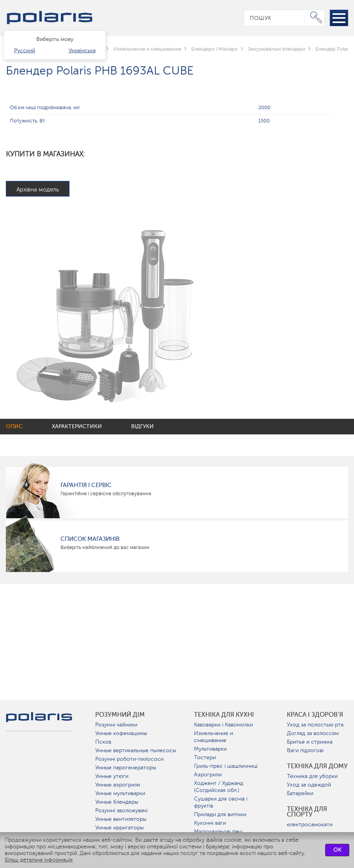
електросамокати (310, 825)
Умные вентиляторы (121, 819)
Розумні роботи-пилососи (129, 759)
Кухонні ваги (210, 823)
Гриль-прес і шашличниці (226, 766)
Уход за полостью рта (315, 725)
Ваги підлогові (305, 750)
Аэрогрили (208, 775)
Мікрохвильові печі (218, 832)
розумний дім (120, 715)
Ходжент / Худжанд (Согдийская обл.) (219, 787)
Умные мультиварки (120, 793)
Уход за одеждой (309, 785)
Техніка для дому (317, 766)
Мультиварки (210, 749)
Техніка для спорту (307, 812)
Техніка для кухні (224, 715)
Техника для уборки (312, 776)
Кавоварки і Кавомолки (223, 725)
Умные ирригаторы (119, 828)
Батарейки (300, 793)
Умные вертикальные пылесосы (136, 750)
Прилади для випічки (220, 814)
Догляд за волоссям (313, 733)
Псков (103, 742)
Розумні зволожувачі (121, 810)
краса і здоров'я (315, 715)
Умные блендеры (117, 802)
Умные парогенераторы (126, 768)
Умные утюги (112, 776)
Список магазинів (90, 539)
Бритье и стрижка (310, 742)
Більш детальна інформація (39, 860)
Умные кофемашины (121, 733)
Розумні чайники (116, 725)
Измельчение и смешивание (213, 737)
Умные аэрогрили (118, 785)
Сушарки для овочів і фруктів (221, 802)
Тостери (205, 757)
